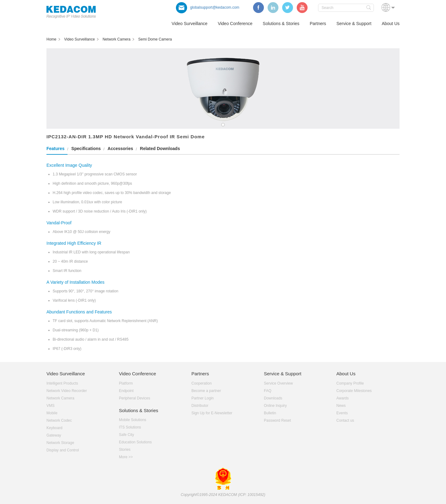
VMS (50, 406)
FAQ (268, 391)
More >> (126, 457)
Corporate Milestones (354, 391)
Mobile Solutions (133, 420)
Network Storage (60, 443)
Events (342, 413)
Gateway (54, 435)
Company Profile (350, 383)
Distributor (200, 406)
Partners (318, 24)
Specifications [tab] (86, 149)
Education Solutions (135, 442)
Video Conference (235, 24)
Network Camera (60, 398)
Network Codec (59, 420)
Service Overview (278, 383)
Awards (343, 398)
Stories (125, 450)
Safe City (127, 435)
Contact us (345, 420)
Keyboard (54, 428)
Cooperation (201, 383)
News (341, 406)
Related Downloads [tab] (160, 149)
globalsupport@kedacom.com (208, 7)
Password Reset (277, 420)
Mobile (52, 413)
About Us (391, 24)
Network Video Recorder (67, 391)
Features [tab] (55, 149)
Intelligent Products (62, 383)
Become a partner (206, 391)
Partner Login (203, 398)
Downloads (273, 398)
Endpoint (126, 391)
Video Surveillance (190, 24)
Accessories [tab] (120, 149)
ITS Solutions (130, 427)
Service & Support (354, 24)
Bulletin (270, 413)
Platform (126, 383)
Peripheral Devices (135, 398)
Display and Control (63, 450)
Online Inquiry (275, 406)
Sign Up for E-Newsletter (212, 413)
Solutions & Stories (281, 24)
